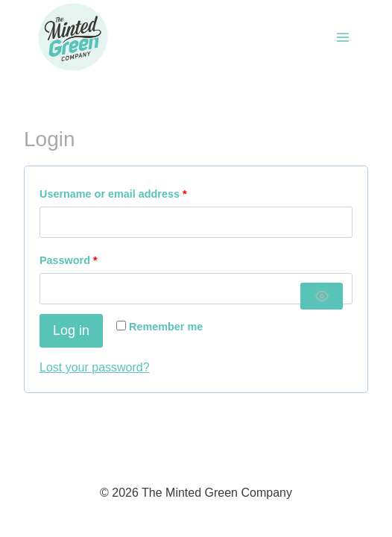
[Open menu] (342, 37)
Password (72, 261)
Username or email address (117, 194)
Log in (71, 330)
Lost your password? (95, 367)
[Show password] (322, 296)
